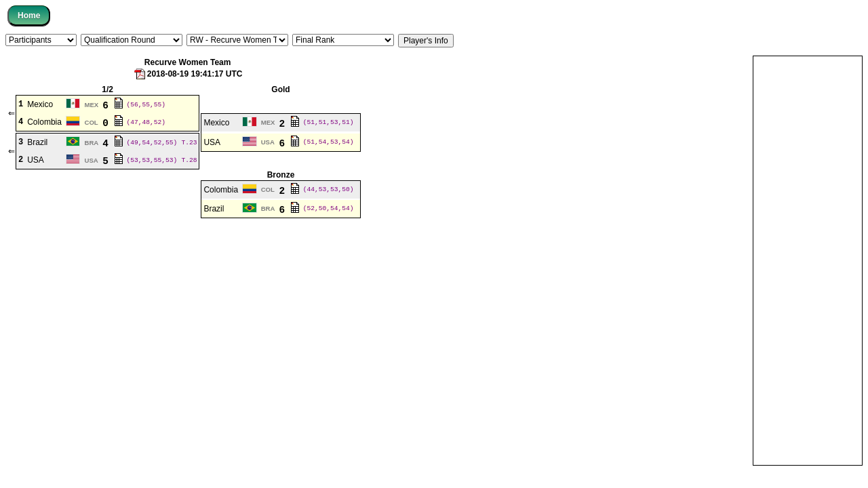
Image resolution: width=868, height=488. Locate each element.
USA (212, 142)
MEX (91, 105)
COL (91, 122)
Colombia (44, 122)
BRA (91, 143)
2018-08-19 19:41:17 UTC (188, 74)
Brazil (37, 142)
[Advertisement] (808, 260)
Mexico (40, 104)
